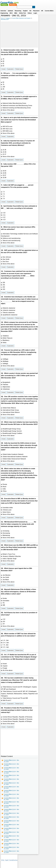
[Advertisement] (19, 35)
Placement (36, 9)
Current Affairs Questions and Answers (21, 18)
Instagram (48, 860)
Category (8, 18)
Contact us (19, 860)
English (25, 9)
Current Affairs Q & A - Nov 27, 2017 (11, 816)
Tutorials (49, 16)
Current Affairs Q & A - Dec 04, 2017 (11, 797)
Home (2, 18)
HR (42, 9)
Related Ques (19, 69)
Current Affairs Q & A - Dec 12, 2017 (11, 775)
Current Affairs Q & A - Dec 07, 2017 (11, 786)
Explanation (11, 69)
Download (53, 16)
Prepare (25, 2)
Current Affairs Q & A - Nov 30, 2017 (11, 805)
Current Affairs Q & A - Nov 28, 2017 (11, 812)
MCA (11, 11)
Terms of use (27, 860)
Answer (3, 69)
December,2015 (5, 19)
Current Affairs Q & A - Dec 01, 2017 (11, 801)
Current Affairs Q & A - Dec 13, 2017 (11, 771)
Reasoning (18, 9)
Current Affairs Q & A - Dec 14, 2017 (11, 767)
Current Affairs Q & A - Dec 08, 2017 (11, 782)
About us (12, 860)
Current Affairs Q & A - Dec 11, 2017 (11, 778)
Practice (33, 2)
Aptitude (10, 9)
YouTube (41, 860)
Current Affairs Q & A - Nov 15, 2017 (11, 846)
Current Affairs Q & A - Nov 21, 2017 (11, 831)
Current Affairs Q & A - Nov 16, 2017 (11, 843)
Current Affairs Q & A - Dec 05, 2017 (11, 793)
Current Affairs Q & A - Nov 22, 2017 (11, 828)
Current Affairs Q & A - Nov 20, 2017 (11, 835)
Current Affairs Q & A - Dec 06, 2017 (11, 790)
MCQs (41, 16)
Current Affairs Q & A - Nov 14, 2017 (11, 850)
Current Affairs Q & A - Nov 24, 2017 (11, 820)
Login (35, 11)
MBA (16, 11)
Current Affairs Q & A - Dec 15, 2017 (11, 763)
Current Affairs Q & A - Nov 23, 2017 (11, 824)
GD (30, 9)
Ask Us (35, 860)
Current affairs (49, 9)
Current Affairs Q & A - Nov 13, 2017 (11, 854)
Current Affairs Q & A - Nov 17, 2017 (11, 839)
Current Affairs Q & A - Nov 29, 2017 (11, 809)
